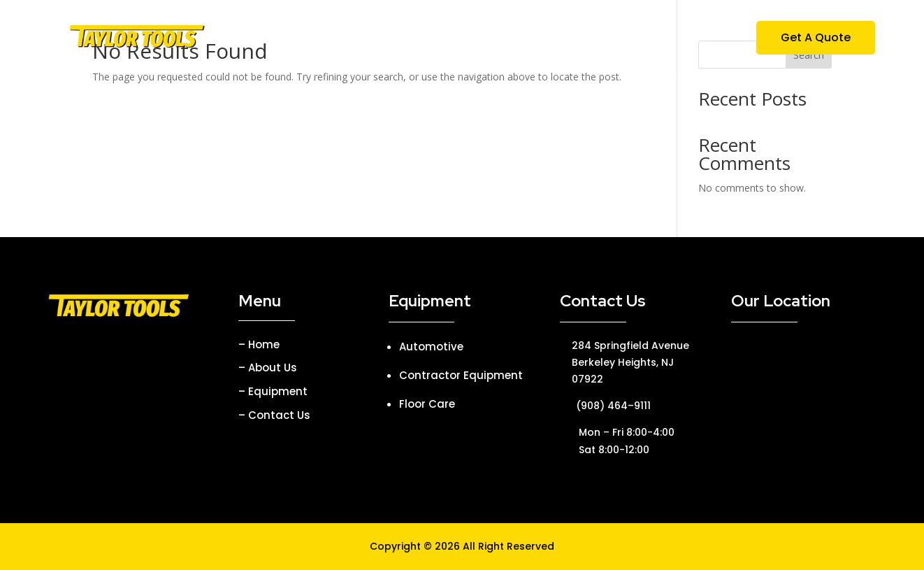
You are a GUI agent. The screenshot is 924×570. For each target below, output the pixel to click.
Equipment (465, 39)
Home (324, 39)
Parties (551, 39)
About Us (387, 39)
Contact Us (623, 39)
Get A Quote (816, 37)
